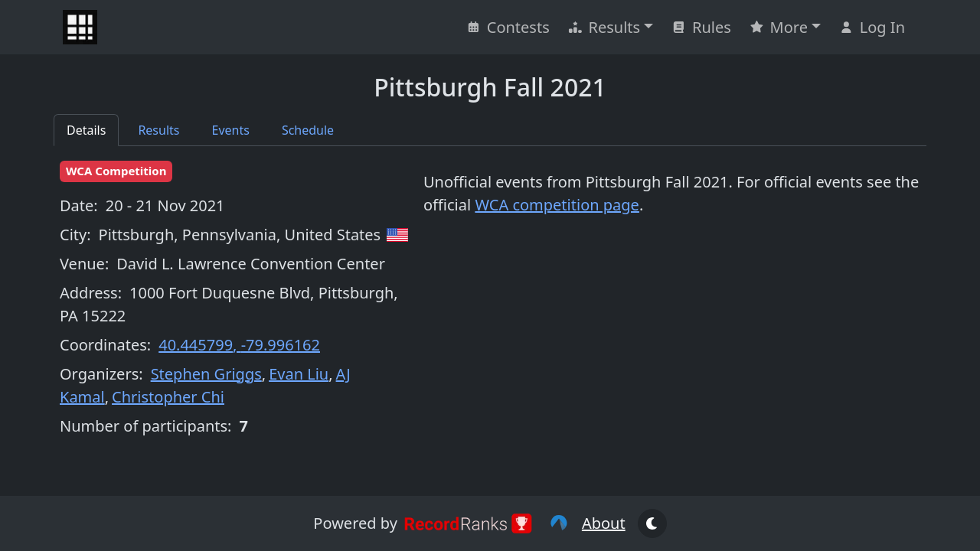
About (604, 523)
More (779, 27)
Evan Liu (299, 374)
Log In (872, 27)
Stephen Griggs (206, 374)
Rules (701, 27)
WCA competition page (557, 205)
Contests (508, 27)
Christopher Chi (168, 397)
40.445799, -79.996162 (239, 345)
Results (604, 27)
